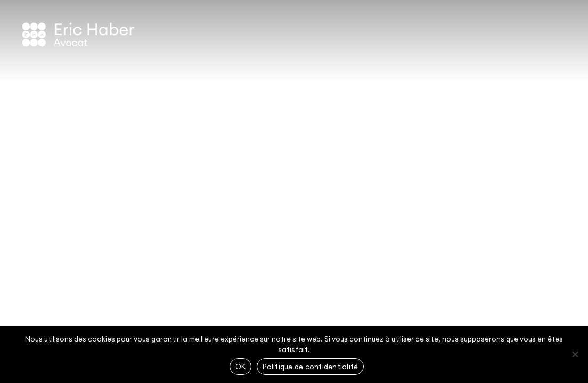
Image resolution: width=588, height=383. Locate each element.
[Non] (575, 354)
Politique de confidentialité (310, 367)
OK (241, 367)
